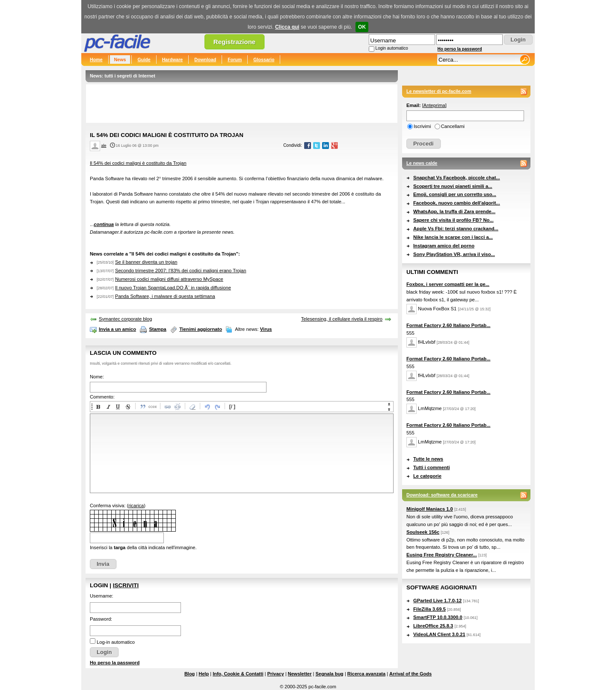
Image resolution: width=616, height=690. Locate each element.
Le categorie (427, 476)
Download (205, 59)
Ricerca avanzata (366, 674)
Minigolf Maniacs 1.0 (430, 509)
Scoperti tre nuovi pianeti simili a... (453, 186)
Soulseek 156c (423, 532)
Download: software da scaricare (442, 495)
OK (362, 27)
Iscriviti (126, 585)
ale (104, 146)
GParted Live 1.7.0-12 (437, 601)
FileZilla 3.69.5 (429, 609)
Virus (266, 329)
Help (204, 674)
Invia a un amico (117, 329)
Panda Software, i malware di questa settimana (165, 296)
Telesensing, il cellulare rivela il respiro (342, 319)
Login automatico (392, 48)
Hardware (173, 59)
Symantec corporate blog (125, 319)
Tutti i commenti (432, 467)
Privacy (276, 674)
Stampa (157, 329)
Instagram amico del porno (444, 246)
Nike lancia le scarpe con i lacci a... (453, 237)
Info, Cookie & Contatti (238, 674)
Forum (235, 59)
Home (96, 59)
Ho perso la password (460, 49)
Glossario (264, 59)
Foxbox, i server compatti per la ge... (448, 284)
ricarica (136, 506)
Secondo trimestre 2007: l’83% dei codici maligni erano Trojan (181, 271)
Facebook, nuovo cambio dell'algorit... (457, 203)
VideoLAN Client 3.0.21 (439, 634)
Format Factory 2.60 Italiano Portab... (448, 325)
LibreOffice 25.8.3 (433, 626)
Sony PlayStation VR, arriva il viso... (454, 254)
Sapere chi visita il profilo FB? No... (453, 220)
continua (104, 224)
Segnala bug (329, 674)
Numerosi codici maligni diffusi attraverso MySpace (169, 279)
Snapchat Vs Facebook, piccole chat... (457, 178)
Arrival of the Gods (410, 674)
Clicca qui (287, 27)
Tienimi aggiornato (201, 329)
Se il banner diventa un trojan (146, 262)
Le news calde (422, 163)
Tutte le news (428, 459)
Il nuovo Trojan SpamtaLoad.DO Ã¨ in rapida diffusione (173, 288)
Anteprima (434, 105)
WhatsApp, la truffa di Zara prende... (454, 211)
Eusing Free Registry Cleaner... (442, 555)
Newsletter (300, 674)
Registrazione (234, 42)
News (120, 59)
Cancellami (453, 126)
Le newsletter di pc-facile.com (439, 91)
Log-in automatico (116, 642)
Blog (190, 674)
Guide (144, 59)
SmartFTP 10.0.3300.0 (438, 617)
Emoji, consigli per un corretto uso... (455, 194)
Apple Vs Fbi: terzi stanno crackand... (456, 229)
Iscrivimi (422, 126)
